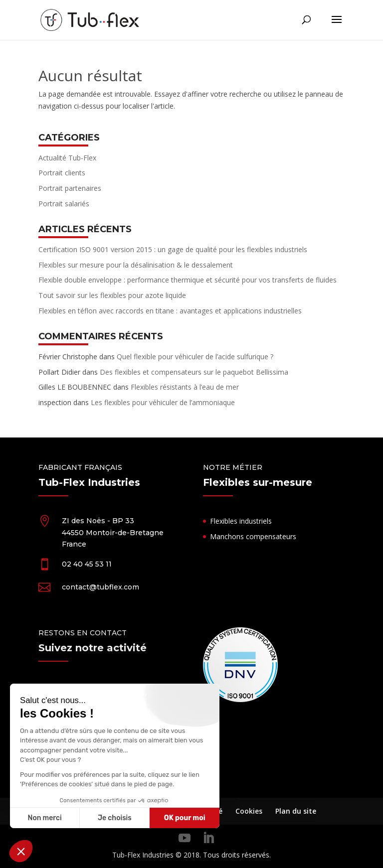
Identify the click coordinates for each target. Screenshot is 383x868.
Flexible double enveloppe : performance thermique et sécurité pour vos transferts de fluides (188, 280)
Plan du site (296, 811)
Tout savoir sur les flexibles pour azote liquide (112, 295)
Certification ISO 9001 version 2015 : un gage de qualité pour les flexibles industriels (173, 249)
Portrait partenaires (70, 188)
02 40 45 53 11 (87, 564)
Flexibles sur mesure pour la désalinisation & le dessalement (136, 265)
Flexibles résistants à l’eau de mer (185, 387)
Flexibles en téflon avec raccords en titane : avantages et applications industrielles (170, 311)
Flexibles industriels (241, 521)
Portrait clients (62, 173)
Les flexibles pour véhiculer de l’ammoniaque (163, 402)
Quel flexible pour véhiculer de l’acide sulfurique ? (195, 357)
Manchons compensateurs (253, 536)
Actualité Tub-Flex (67, 158)
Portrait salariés (64, 204)
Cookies (249, 811)
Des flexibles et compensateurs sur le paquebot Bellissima (194, 372)
